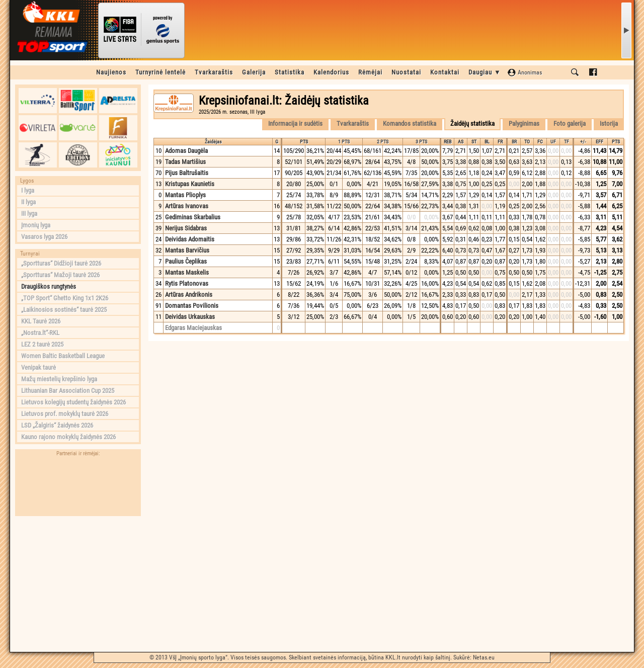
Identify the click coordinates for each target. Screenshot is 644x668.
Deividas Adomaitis (190, 239)
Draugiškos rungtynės (49, 286)
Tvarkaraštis (214, 72)
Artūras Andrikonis (189, 295)
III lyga (29, 214)
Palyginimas (524, 123)
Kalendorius (331, 72)
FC (540, 142)
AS (461, 142)
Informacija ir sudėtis (295, 123)
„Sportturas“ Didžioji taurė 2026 (61, 263)
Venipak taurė (38, 367)
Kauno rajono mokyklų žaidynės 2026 (68, 437)
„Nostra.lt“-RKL (40, 333)
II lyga (28, 202)
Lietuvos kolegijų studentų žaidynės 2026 (73, 402)
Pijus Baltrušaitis (187, 173)
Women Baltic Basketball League (63, 356)
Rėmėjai (370, 72)
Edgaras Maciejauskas (193, 328)
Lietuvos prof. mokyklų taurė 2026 (65, 414)
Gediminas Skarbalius (193, 217)
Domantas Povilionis (192, 306)
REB (448, 142)
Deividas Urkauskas (190, 317)
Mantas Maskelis (187, 272)
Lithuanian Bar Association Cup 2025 (68, 391)
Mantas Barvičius (187, 250)
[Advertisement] (78, 584)
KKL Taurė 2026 (41, 321)
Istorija (609, 123)
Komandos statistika (410, 123)
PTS (304, 142)
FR (500, 142)
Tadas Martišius (185, 162)
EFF (599, 142)
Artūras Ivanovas (187, 206)
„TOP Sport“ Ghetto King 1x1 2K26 (65, 298)
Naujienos (111, 72)
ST (474, 142)
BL (487, 142)
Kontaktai (445, 72)
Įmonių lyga (36, 225)
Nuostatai (406, 72)
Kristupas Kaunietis (190, 184)
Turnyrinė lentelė (160, 72)
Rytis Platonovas (187, 283)
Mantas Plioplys (185, 195)
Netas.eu (484, 657)
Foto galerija (570, 123)
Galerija (254, 72)
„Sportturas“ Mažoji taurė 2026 (60, 275)
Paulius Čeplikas (186, 261)
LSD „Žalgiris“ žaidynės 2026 (57, 425)
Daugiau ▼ (485, 72)
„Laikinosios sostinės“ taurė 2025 (64, 310)
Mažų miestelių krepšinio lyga (59, 379)
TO (527, 142)
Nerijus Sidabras (186, 228)
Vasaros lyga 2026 (44, 237)
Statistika (290, 72)
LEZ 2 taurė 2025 (42, 344)
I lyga (28, 190)
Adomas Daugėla (186, 151)
